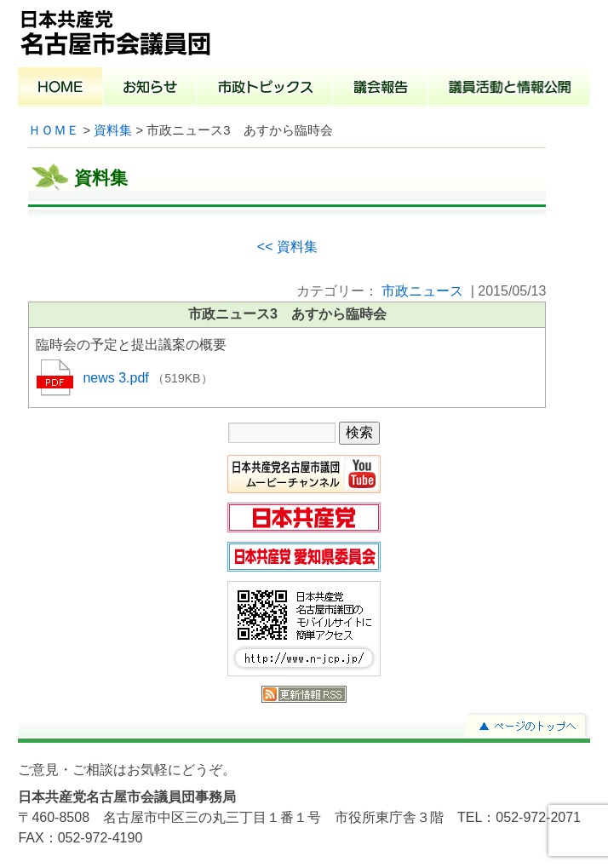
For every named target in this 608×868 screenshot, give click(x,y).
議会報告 (380, 89)
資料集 (113, 130)
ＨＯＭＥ (54, 130)
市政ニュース (422, 291)
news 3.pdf (118, 378)
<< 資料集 (287, 247)
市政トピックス (265, 89)
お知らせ (150, 89)
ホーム (60, 89)
